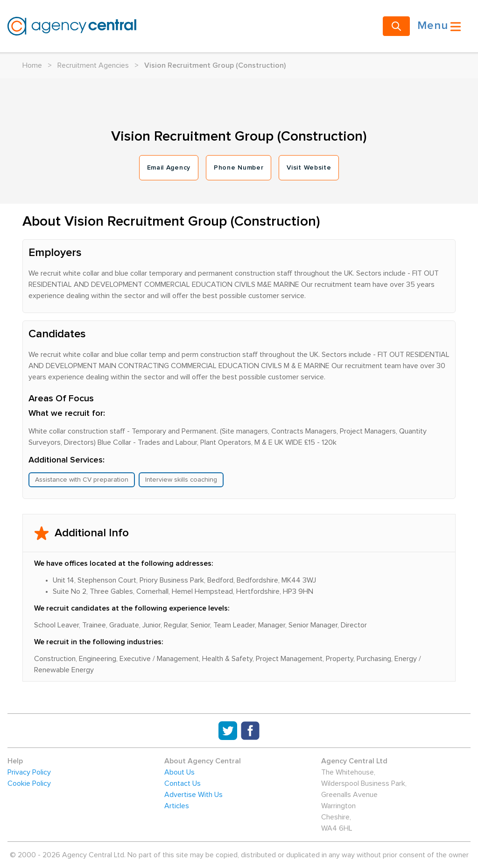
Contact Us (183, 783)
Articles (177, 806)
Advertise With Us (193, 795)
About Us (179, 772)
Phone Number (239, 168)
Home (32, 65)
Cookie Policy (29, 783)
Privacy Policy (29, 772)
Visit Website (309, 168)
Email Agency (169, 168)
